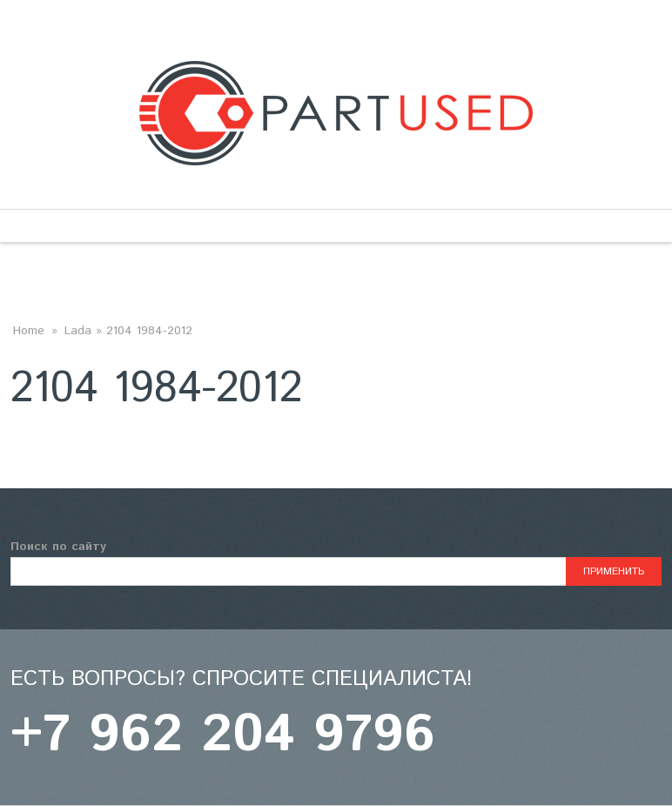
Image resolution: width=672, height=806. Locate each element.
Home (29, 331)
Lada (78, 331)
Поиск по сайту (58, 547)
